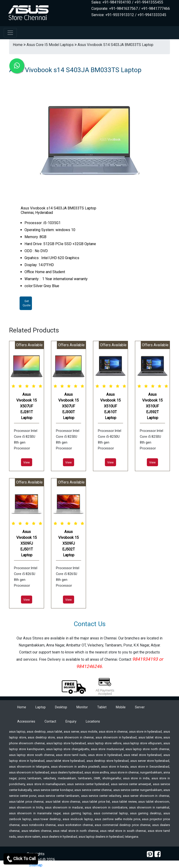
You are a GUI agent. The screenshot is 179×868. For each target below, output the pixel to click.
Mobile (121, 707)
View (27, 462)
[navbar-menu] (10, 33)
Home (22, 707)
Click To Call (21, 859)
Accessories (26, 721)
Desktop (61, 707)
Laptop (41, 707)
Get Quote (27, 303)
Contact (50, 721)
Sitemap (36, 865)
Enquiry (71, 721)
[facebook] (158, 854)
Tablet (102, 707)
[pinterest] (150, 854)
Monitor (82, 707)
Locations (93, 721)
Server (140, 707)
